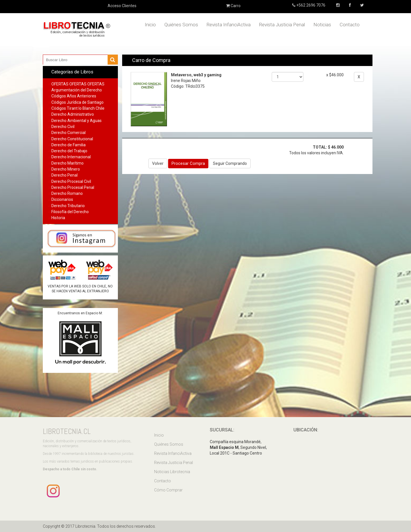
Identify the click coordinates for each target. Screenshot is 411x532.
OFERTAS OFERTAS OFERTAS (78, 84)
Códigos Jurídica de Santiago (77, 102)
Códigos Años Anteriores (74, 96)
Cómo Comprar (168, 490)
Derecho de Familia (68, 145)
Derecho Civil (63, 127)
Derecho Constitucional (72, 139)
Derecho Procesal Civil (71, 181)
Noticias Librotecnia (172, 472)
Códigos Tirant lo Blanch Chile (78, 108)
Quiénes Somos (181, 25)
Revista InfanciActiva (229, 25)
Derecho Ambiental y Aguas (76, 121)
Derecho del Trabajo (69, 151)
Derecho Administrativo (73, 114)
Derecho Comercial (68, 133)
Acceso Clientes (122, 6)
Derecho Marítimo (68, 163)
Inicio (150, 25)
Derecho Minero (66, 169)
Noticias (322, 25)
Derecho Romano (67, 193)
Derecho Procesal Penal (73, 187)
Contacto (350, 25)
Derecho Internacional (71, 157)
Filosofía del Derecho (70, 212)
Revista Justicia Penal (282, 25)
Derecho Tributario (68, 206)
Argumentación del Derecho (77, 90)
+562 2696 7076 (310, 5)
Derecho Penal (65, 175)
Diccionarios (62, 199)
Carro (233, 6)
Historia (58, 218)
